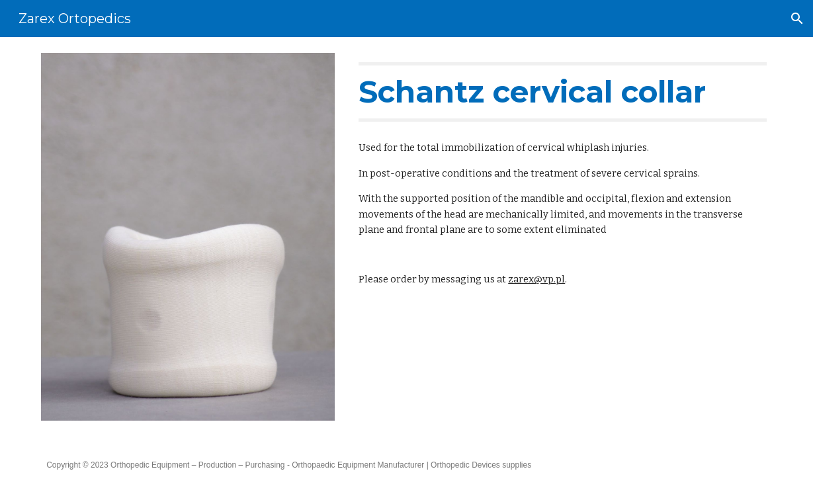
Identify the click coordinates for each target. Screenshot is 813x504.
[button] (797, 19)
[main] (563, 92)
